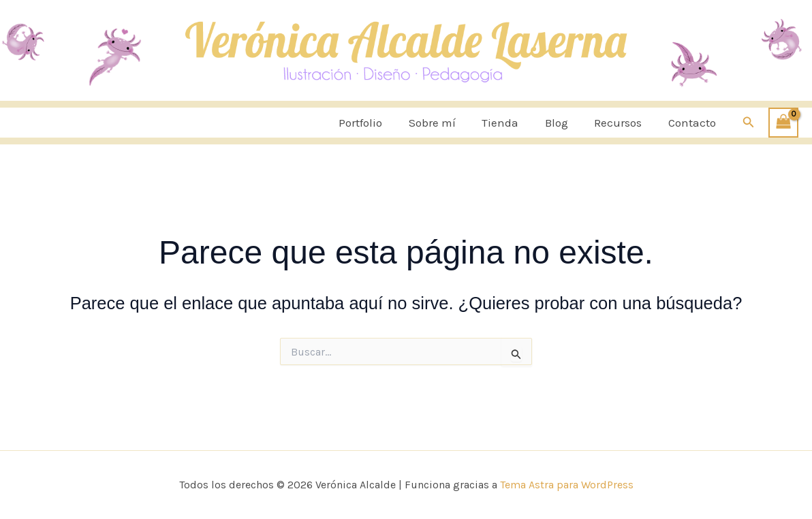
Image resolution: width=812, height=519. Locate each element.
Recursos (623, 123)
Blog (564, 123)
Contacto (693, 123)
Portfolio (377, 123)
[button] (749, 123)
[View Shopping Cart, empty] (783, 123)
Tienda (511, 123)
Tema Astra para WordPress (567, 485)
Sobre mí (446, 123)
